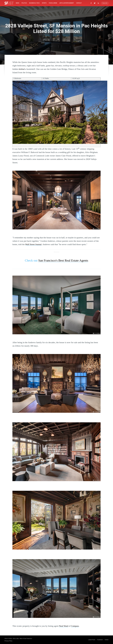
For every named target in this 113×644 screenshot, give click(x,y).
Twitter (106, 640)
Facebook (100, 640)
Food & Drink (53, 3)
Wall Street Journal (33, 244)
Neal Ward (64, 626)
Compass (75, 626)
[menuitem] (18, 3)
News (18, 3)
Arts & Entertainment (67, 3)
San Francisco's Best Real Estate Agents (63, 260)
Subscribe (105, 3)
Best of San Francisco (26, 639)
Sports (44, 3)
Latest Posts (92, 640)
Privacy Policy (8, 641)
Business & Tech (34, 3)
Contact (79, 3)
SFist (6, 639)
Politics (24, 3)
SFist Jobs (16, 639)
